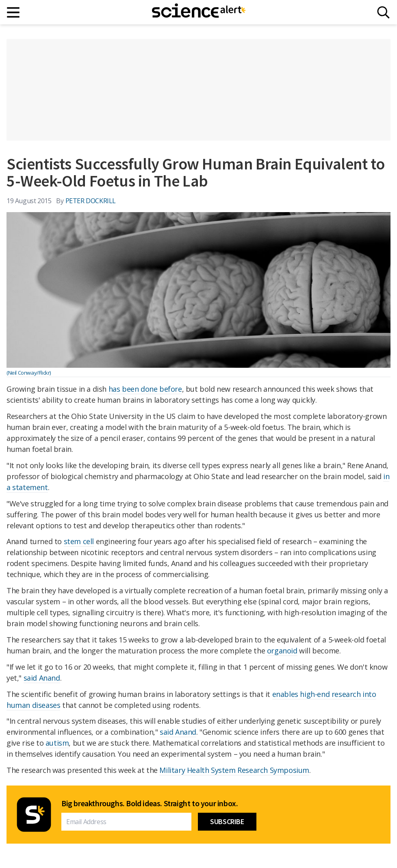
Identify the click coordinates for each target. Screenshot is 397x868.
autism (57, 743)
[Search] (383, 12)
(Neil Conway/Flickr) (29, 373)
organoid (282, 651)
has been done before (145, 389)
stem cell (79, 541)
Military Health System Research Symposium (234, 770)
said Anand (42, 678)
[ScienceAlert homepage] (199, 12)
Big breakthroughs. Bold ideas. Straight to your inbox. (150, 803)
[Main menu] (14, 12)
